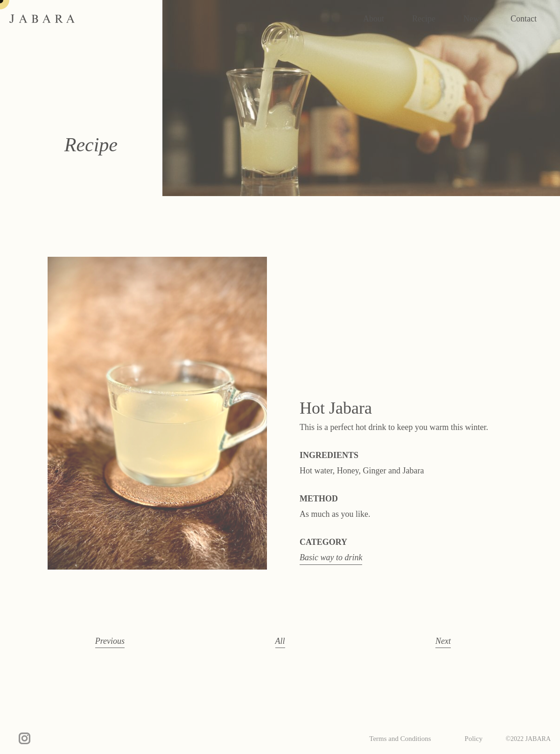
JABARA (42, 19)
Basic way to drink (331, 557)
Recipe (424, 19)
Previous (110, 641)
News (473, 19)
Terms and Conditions (400, 739)
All (280, 641)
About (374, 19)
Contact (524, 19)
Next (443, 641)
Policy (474, 739)
